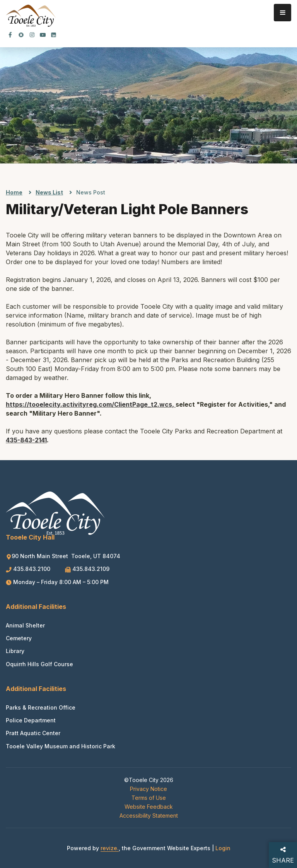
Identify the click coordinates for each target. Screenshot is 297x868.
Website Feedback (149, 807)
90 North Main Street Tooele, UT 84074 (63, 556)
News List (49, 192)
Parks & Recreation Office (41, 707)
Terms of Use (149, 798)
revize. (110, 848)
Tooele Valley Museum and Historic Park (61, 746)
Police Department (31, 720)
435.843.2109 (87, 569)
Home (14, 192)
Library (15, 651)
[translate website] (262, 39)
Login (223, 848)
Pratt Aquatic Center (33, 733)
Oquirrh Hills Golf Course (39, 664)
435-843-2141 (26, 440)
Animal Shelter (25, 625)
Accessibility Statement (149, 816)
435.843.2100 (29, 569)
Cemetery (19, 638)
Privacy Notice (148, 789)
